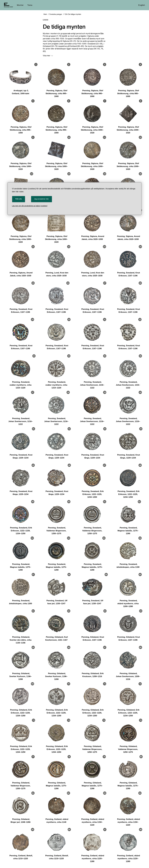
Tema (30, 5)
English (142, 5)
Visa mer (48, 56)
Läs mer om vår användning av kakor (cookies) (30, 206)
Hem (45, 14)
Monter (20, 5)
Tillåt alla (18, 199)
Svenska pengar (56, 14)
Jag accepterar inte (41, 199)
